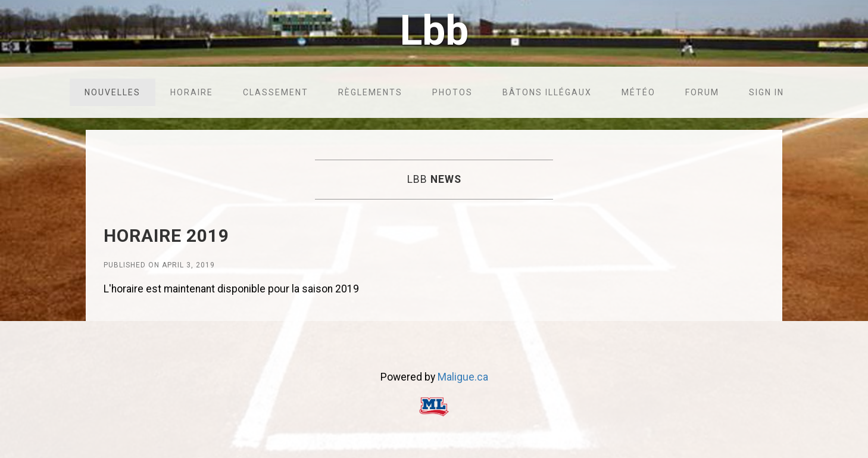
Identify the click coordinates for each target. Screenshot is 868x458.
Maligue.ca (463, 377)
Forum (702, 92)
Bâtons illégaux (547, 92)
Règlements (370, 92)
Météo (638, 92)
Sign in (766, 92)
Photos (452, 92)
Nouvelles (113, 92)
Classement (276, 92)
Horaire (192, 92)
